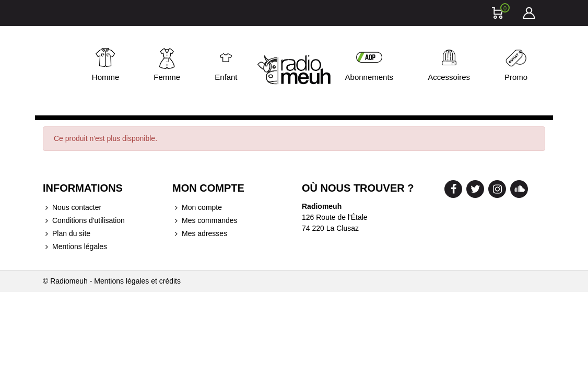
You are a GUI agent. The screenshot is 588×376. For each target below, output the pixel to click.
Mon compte (197, 208)
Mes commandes (205, 221)
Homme (106, 77)
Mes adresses (200, 234)
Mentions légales (75, 247)
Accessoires (449, 77)
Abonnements (369, 77)
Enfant (226, 77)
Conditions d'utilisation (84, 221)
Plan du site (67, 234)
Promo (516, 77)
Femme (167, 77)
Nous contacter (72, 208)
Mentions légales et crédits (137, 281)
